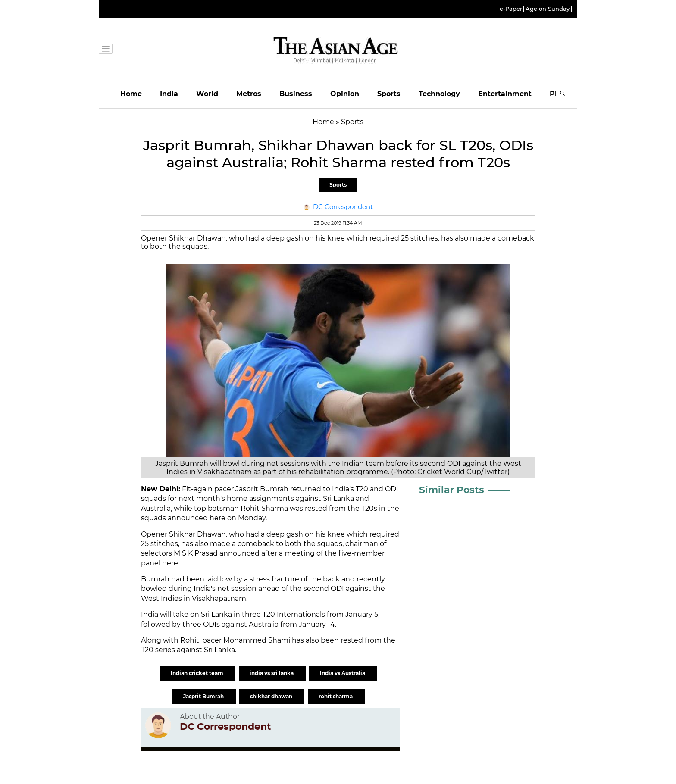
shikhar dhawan (272, 696)
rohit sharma (336, 696)
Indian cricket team (198, 673)
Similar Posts (452, 490)
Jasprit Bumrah (204, 696)
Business (296, 94)
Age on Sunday (548, 9)
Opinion (345, 94)
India (169, 94)
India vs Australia (343, 673)
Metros (249, 94)
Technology (439, 94)
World (207, 94)
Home (131, 94)
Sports (389, 94)
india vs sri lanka (272, 673)
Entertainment (505, 94)
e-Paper (511, 9)
